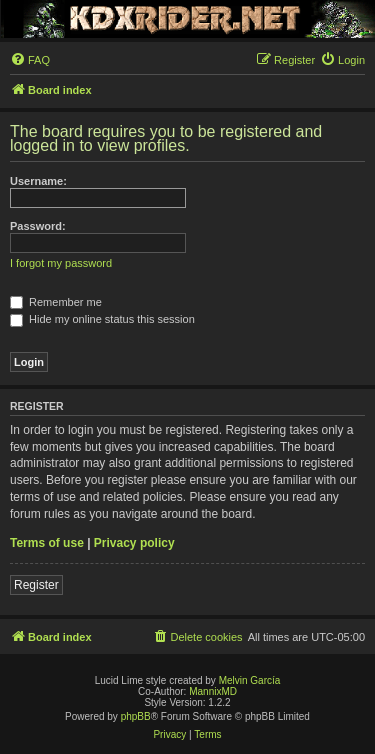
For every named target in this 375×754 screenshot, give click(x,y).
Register (36, 585)
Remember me (56, 302)
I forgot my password (61, 263)
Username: (38, 181)
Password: (38, 226)
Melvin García (250, 680)
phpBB (136, 716)
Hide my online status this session (102, 319)
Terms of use (47, 543)
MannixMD (213, 691)
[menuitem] (30, 60)
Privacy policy (134, 543)
